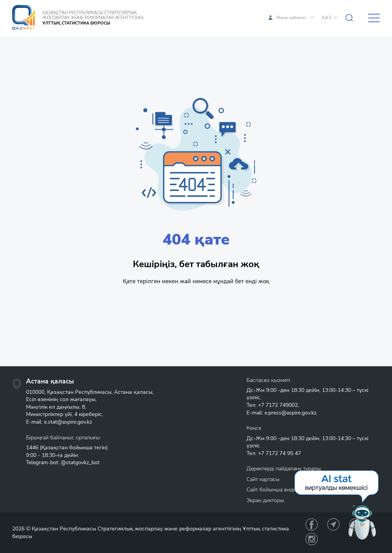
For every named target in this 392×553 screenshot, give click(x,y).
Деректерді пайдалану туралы (284, 469)
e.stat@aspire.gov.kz (68, 422)
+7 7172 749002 (278, 405)
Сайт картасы (263, 479)
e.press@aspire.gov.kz (290, 413)
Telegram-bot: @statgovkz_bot (63, 462)
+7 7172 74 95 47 (279, 453)
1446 (32, 448)
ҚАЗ (327, 18)
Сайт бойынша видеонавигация (286, 490)
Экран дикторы (265, 500)
